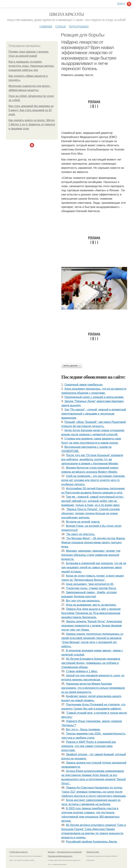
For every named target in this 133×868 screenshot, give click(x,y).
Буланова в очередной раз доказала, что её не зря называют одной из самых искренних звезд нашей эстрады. (94, 567)
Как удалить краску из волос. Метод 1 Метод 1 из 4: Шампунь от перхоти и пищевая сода (32, 124)
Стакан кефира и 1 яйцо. (82, 671)
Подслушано (79, 26)
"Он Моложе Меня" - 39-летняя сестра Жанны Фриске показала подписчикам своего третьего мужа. (93, 542)
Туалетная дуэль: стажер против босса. (91, 588)
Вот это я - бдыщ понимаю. (83, 729)
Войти (121, 4)
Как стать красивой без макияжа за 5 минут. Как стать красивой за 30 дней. (31, 110)
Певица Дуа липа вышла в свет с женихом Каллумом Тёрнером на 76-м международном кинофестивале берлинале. (91, 613)
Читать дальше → (72, 366)
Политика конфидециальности (60, 856)
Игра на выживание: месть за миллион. (91, 605)
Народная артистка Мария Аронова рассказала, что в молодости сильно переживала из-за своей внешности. (93, 688)
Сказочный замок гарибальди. (84, 385)
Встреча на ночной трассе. (83, 522)
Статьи (60, 26)
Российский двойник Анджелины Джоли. (92, 842)
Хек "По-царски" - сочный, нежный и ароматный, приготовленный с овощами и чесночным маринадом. (94, 414)
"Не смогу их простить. (81, 534)
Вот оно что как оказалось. (83, 601)
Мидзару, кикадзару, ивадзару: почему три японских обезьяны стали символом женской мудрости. (91, 555)
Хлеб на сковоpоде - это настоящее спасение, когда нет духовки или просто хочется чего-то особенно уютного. (93, 480)
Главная (46, 26)
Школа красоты (66, 14)
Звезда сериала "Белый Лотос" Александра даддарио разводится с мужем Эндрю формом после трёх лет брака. (92, 626)
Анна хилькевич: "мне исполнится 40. (90, 584)
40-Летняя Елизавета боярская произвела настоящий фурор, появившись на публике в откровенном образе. (91, 663)
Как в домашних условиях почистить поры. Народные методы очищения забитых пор (31, 66)
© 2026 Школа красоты (19, 852)
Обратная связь (93, 852)
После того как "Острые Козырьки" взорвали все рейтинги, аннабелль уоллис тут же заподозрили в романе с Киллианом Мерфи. (92, 459)
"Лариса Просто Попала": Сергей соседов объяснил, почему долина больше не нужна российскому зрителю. (90, 513)
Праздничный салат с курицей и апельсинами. (94, 397)
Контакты (52, 852)
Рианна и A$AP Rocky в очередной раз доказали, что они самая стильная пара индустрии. (89, 746)
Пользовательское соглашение (69, 852)
